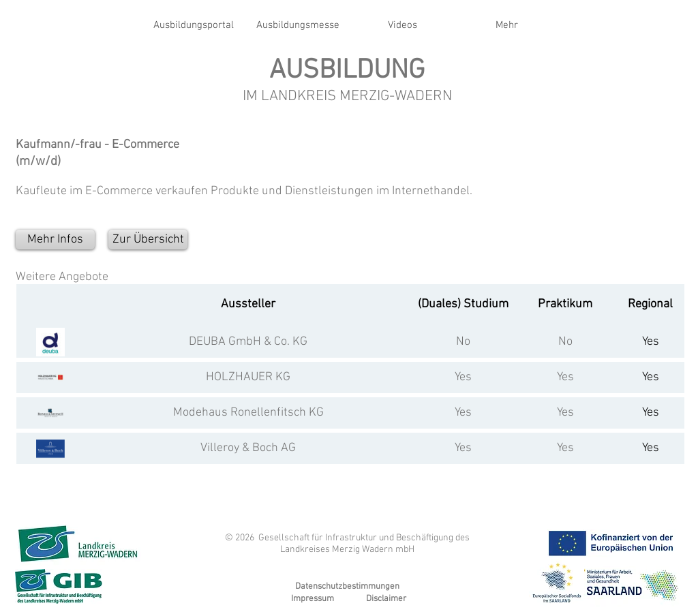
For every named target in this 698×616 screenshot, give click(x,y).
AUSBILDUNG (347, 71)
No (463, 342)
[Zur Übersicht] (148, 240)
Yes (463, 377)
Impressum (313, 599)
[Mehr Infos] (55, 240)
